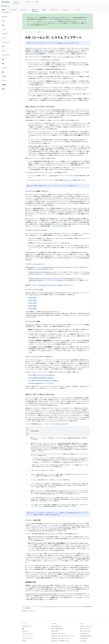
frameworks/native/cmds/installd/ (39, 272)
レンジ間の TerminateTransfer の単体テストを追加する (43, 381)
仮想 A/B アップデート (63, 43)
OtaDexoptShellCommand (36, 280)
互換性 (44, 10)
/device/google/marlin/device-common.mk (50, 285)
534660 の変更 (32, 306)
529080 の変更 (32, 300)
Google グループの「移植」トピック (60, 641)
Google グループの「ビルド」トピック (60, 638)
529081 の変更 (32, 303)
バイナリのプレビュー (27, 634)
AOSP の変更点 (35, 25)
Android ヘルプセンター (86, 626)
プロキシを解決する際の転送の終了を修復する (41, 378)
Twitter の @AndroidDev (57, 629)
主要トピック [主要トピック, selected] (35, 10)
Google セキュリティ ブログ (58, 634)
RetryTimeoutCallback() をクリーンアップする (41, 383)
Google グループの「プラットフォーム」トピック (63, 636)
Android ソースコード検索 (32, 2)
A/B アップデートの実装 (70, 180)
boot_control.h (57, 226)
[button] (9, 13)
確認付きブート (61, 100)
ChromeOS (28, 54)
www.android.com (85, 634)
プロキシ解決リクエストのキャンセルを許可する (42, 375)
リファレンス (77, 10)
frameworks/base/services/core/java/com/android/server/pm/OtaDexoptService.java (54, 279)
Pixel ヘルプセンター (85, 629)
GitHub (24, 641)
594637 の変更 (32, 309)
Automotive (66, 10)
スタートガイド (13, 10)
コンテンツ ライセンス (48, 607)
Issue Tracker (83, 641)
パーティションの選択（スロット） (67, 57)
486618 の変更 (32, 298)
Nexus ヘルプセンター (85, 631)
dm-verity (31, 99)
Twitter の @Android (56, 626)
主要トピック (41, 32)
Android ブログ (55, 631)
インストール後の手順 (77, 248)
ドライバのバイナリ (27, 638)
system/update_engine (48, 267)
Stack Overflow (84, 638)
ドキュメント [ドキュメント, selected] (16, 2)
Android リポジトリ (27, 626)
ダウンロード (25, 631)
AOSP (27, 32)
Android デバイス (54, 10)
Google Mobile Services (86, 636)
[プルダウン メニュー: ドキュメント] (22, 2)
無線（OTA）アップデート (43, 50)
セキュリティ (24, 10)
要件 (23, 629)
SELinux (27, 254)
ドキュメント (5, 6)
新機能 (3, 10)
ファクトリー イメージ (28, 636)
